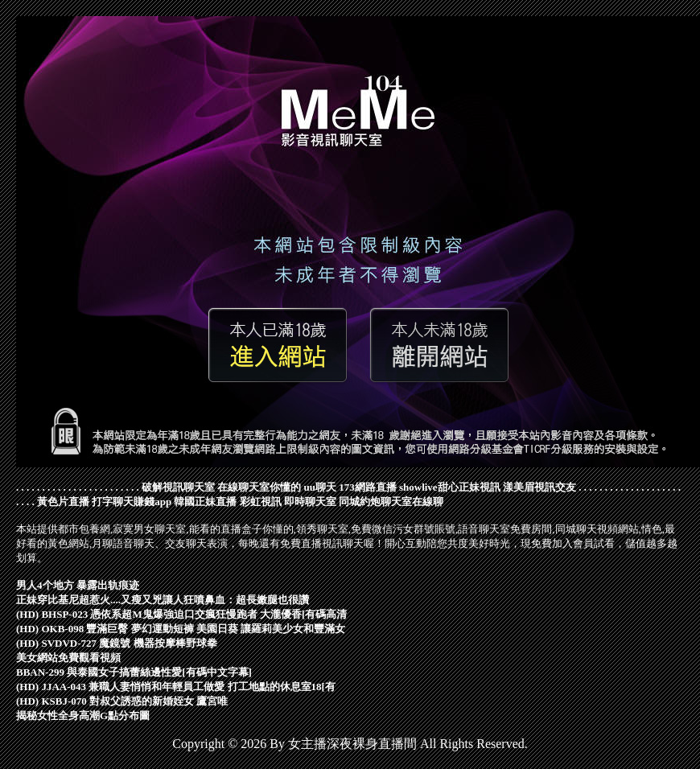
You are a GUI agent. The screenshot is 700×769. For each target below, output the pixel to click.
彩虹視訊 (261, 502)
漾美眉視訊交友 (539, 487)
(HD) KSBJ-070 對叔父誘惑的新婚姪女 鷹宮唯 (122, 701)
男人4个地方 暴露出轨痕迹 (78, 585)
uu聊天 (320, 487)
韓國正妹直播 (205, 502)
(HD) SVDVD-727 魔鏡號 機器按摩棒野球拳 (117, 643)
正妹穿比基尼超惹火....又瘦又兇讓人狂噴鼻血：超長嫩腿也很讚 (163, 600)
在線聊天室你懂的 (259, 487)
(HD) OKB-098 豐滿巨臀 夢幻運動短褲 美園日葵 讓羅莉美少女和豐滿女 (181, 629)
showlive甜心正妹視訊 (450, 487)
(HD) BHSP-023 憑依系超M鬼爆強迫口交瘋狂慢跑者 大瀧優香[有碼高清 (181, 614)
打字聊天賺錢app (132, 502)
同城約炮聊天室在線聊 (391, 502)
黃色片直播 (63, 502)
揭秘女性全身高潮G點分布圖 (83, 716)
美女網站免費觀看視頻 (68, 658)
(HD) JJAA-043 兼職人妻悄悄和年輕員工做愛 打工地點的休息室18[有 (176, 687)
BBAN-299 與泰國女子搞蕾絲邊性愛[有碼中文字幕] (134, 672)
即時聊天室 (310, 502)
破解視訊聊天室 (178, 487)
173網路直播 (368, 487)
